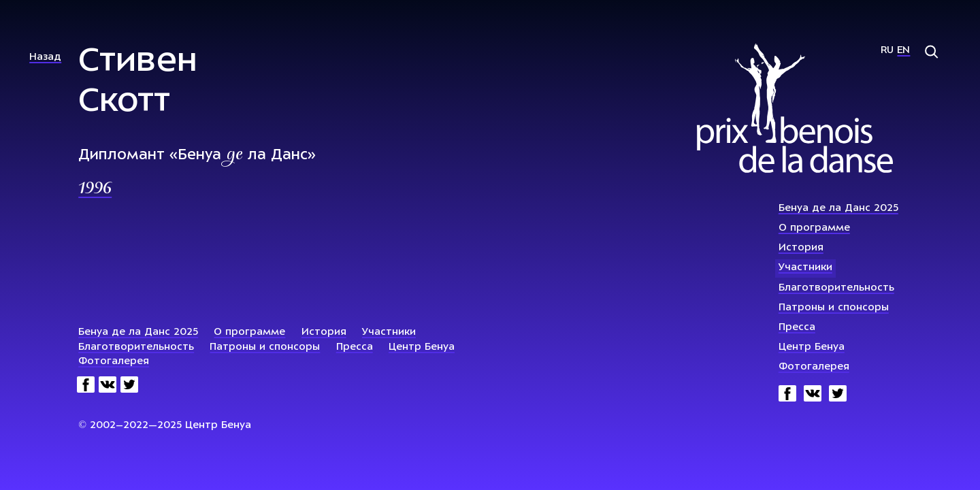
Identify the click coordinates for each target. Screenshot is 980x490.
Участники (805, 268)
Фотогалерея (814, 367)
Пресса (797, 328)
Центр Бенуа (812, 347)
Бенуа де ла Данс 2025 (838, 209)
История (801, 248)
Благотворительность (836, 288)
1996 (95, 189)
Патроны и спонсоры (834, 308)
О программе (814, 228)
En (903, 51)
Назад (45, 58)
